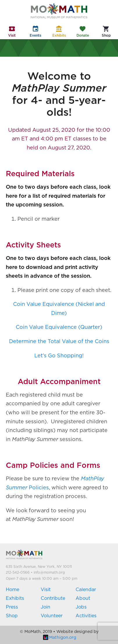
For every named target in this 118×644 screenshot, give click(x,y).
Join (45, 607)
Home (12, 590)
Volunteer (52, 616)
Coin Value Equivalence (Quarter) (59, 327)
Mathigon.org (60, 638)
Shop (12, 616)
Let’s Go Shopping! (59, 356)
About (83, 598)
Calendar (86, 590)
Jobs (81, 607)
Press (12, 607)
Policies (38, 488)
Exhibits (15, 598)
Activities (86, 616)
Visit (46, 590)
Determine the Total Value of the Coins (59, 342)
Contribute (53, 598)
